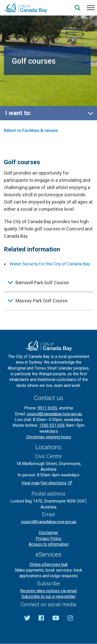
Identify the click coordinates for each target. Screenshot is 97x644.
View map (30, 483)
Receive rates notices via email (48, 591)
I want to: (18, 113)
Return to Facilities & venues (31, 130)
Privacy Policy (49, 539)
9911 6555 (47, 408)
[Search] (78, 8)
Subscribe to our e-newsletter (48, 597)
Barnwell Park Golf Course (42, 283)
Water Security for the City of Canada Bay (50, 264)
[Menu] (91, 7)
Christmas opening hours (49, 437)
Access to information (49, 544)
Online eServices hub (49, 564)
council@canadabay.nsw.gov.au (54, 414)
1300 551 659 (52, 425)
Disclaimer (48, 533)
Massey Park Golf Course (42, 301)
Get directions (58, 483)
